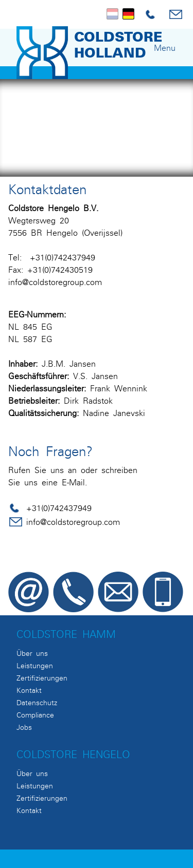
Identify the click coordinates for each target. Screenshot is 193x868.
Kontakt (29, 690)
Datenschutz (37, 703)
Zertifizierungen (42, 678)
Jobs (24, 727)
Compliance (35, 715)
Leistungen (35, 666)
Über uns (32, 653)
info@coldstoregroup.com (55, 282)
